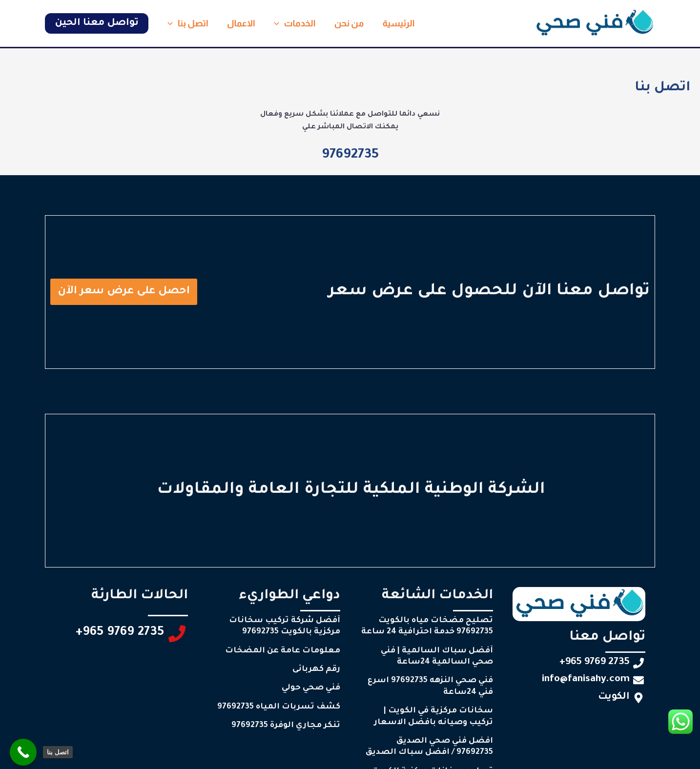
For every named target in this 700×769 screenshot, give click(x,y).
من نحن (345, 23)
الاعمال (239, 23)
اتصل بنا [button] (187, 23)
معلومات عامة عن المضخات (283, 651)
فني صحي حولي (311, 688)
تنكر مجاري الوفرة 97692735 (286, 726)
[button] (276, 23)
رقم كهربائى (316, 669)
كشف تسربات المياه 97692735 (279, 707)
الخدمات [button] (292, 23)
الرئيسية (393, 23)
